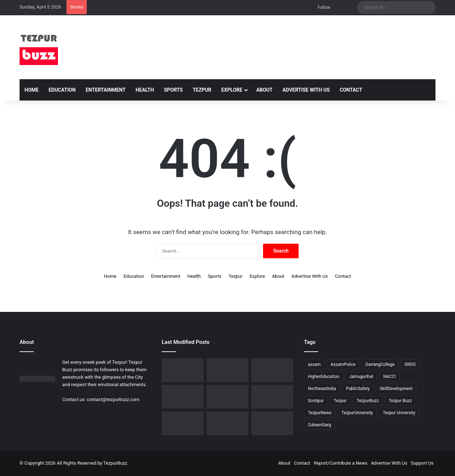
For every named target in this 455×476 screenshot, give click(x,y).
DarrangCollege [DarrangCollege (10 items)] (380, 364)
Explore (232, 90)
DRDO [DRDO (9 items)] (410, 364)
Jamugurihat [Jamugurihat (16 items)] (361, 377)
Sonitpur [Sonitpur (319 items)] (316, 401)
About (264, 90)
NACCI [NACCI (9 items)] (389, 377)
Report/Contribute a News (341, 463)
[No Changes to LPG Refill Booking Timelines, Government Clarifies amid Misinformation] (227, 370)
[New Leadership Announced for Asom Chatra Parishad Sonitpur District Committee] (272, 370)
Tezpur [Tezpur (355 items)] (340, 401)
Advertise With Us (306, 90)
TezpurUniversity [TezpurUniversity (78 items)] (357, 413)
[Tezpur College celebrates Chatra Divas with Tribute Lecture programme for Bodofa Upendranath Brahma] (183, 370)
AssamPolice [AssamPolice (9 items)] (343, 364)
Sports (173, 90)
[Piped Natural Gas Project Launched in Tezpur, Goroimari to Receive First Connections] (183, 397)
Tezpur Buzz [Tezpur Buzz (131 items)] (400, 401)
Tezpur (202, 90)
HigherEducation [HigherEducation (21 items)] (323, 377)
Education (62, 90)
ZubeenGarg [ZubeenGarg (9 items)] (319, 425)
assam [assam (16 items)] (314, 364)
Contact (351, 90)
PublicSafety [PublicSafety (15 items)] (358, 389)
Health (145, 90)
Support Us (422, 463)
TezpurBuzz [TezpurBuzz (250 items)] (368, 401)
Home (32, 90)
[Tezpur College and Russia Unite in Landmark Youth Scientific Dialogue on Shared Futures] (272, 423)
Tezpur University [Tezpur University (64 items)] (399, 413)
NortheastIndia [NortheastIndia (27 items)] (322, 389)
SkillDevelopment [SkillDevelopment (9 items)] (396, 389)
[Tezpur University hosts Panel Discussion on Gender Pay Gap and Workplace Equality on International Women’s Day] (183, 423)
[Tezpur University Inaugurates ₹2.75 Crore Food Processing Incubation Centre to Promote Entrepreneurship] (227, 397)
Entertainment (106, 90)
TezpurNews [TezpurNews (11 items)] (320, 413)
